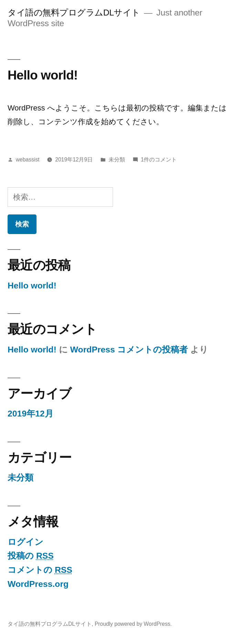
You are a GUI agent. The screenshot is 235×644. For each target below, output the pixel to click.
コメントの (40, 570)
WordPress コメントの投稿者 (129, 350)
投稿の (31, 556)
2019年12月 (30, 414)
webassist (28, 160)
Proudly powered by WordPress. (133, 624)
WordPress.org (38, 584)
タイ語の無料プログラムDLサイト (74, 13)
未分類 (117, 160)
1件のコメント (159, 160)
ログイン (25, 542)
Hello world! (43, 75)
